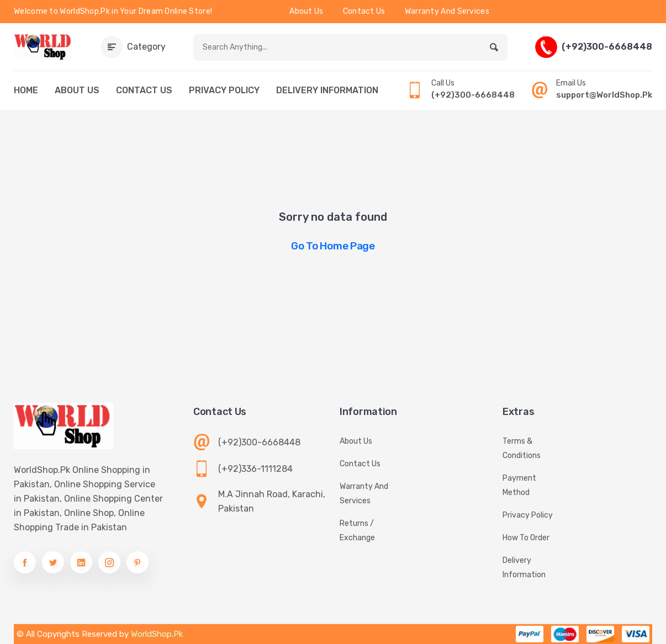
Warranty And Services (447, 11)
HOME (26, 90)
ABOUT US (77, 90)
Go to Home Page (333, 246)
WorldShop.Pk (157, 634)
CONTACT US (144, 90)
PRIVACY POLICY (224, 90)
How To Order (526, 538)
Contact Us (364, 11)
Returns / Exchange (357, 531)
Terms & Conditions (522, 448)
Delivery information (524, 568)
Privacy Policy (528, 515)
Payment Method (519, 485)
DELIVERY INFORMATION (327, 90)
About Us (306, 11)
